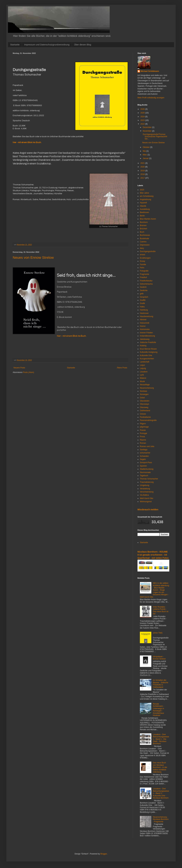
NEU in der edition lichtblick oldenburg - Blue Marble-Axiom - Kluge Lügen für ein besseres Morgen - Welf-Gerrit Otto (155, 590)
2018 (143, 174)
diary (142, 248)
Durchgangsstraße (148, 251)
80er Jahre (144, 193)
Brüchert (143, 229)
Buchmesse (145, 235)
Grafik (142, 303)
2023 (143, 120)
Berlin (142, 216)
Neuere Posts (19, 368)
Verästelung (145, 489)
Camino (143, 242)
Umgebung (145, 485)
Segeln (143, 459)
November (147, 131)
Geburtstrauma (146, 284)
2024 (143, 117)
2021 (143, 163)
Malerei (143, 378)
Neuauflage (145, 385)
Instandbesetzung (147, 336)
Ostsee (143, 414)
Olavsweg (144, 407)
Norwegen (144, 394)
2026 (143, 109)
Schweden (144, 456)
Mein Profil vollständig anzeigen (151, 98)
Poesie (143, 430)
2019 (143, 171)
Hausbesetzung (146, 316)
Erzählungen (145, 258)
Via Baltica (144, 495)
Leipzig (143, 368)
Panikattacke (145, 417)
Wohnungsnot (146, 502)
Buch (142, 232)
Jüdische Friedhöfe (148, 342)
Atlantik (143, 206)
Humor (143, 326)
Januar (146, 158)
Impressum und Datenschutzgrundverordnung (47, 45)
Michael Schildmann (150, 71)
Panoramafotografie (148, 420)
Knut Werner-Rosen (148, 349)
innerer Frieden (146, 333)
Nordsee (143, 391)
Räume (143, 440)
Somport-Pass (146, 463)
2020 (143, 167)
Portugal (143, 433)
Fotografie (144, 271)
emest (143, 255)
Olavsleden (145, 401)
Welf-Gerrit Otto (147, 498)
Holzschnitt (145, 323)
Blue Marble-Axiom (148, 219)
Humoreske (145, 329)
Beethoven (144, 212)
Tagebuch (144, 476)
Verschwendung (147, 492)
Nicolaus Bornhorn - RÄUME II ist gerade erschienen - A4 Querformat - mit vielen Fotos (153, 555)
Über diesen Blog (83, 45)
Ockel (142, 398)
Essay (143, 261)
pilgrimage (144, 427)
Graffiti (143, 300)
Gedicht (143, 287)
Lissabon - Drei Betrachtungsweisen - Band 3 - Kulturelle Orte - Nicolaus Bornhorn (161, 793)
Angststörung (146, 199)
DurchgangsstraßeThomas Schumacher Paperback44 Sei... (155, 137)
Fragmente (144, 274)
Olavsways (144, 404)
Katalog (143, 346)
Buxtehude (144, 239)
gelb (142, 294)
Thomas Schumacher (149, 479)
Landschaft (145, 362)
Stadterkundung (147, 469)
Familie (143, 264)
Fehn (142, 268)
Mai (145, 151)
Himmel (143, 320)
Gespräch (144, 297)
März (145, 155)
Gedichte (144, 290)
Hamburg (144, 310)
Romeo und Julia (147, 446)
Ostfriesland (145, 411)
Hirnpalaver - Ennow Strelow (159, 658)
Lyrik (142, 375)
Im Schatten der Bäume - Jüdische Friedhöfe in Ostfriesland (161, 684)
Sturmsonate (145, 472)
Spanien (143, 466)
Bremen (143, 225)
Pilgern (143, 424)
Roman (143, 443)
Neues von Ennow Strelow (33, 258)
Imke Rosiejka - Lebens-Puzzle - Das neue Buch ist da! (161, 610)
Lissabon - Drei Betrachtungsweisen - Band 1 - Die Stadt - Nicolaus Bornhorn (161, 739)
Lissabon (144, 372)
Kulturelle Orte (146, 355)
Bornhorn (144, 222)
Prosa (142, 437)
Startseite (15, 45)
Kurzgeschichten (147, 359)
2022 (143, 124)
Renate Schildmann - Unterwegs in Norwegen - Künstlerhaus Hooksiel (158, 710)
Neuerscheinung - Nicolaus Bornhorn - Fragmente (161, 819)
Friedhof (143, 277)
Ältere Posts (122, 368)
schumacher (145, 453)
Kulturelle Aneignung (149, 352)
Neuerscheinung (147, 388)
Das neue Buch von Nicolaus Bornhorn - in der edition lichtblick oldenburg (160, 767)
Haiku (142, 307)
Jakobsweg (145, 339)
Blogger (104, 854)
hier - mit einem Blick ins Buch (27, 142)
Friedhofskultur (146, 281)
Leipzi (142, 365)
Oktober (146, 147)
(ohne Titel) (158, 633)
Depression (145, 245)
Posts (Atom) (29, 372)
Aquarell (143, 203)
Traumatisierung (147, 482)
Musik (142, 381)
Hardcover (144, 313)
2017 (143, 178)
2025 (143, 113)
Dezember (147, 127)
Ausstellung (145, 209)
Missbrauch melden (148, 510)
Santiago (144, 450)
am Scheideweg (147, 196)
